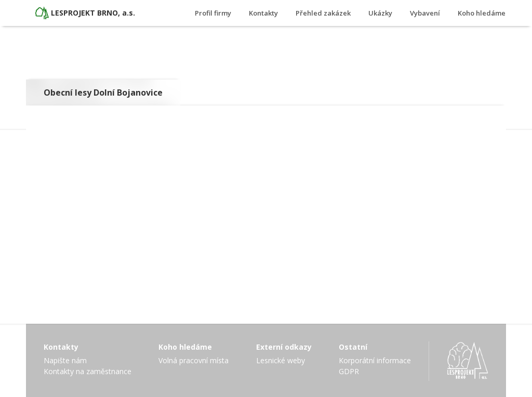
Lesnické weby (281, 360)
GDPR (349, 371)
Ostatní (353, 347)
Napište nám (65, 360)
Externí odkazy (284, 347)
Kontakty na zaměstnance (88, 371)
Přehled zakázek (323, 13)
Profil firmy (213, 13)
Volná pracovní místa (194, 360)
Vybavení (425, 13)
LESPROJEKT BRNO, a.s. (93, 13)
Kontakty (263, 13)
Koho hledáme (482, 13)
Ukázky (380, 13)
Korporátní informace (375, 360)
